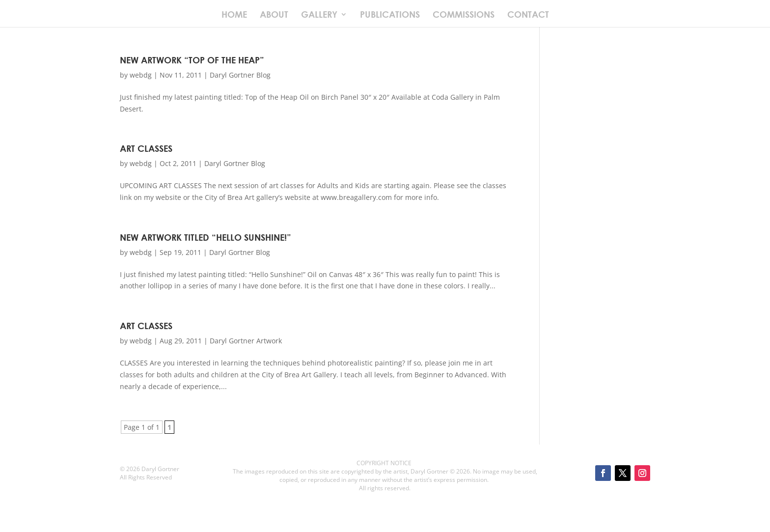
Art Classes (146, 148)
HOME (234, 15)
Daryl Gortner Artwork (246, 341)
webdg (141, 75)
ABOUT (274, 15)
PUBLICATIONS (390, 15)
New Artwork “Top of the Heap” (192, 60)
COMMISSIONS (464, 15)
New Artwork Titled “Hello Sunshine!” (206, 237)
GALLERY (319, 15)
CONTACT (528, 15)
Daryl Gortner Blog (240, 75)
